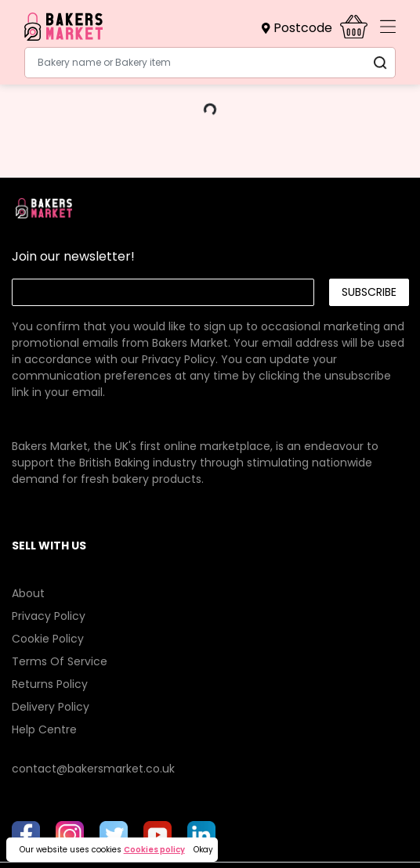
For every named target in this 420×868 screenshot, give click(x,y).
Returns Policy (50, 684)
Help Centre (44, 729)
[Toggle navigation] (388, 27)
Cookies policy (154, 850)
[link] (210, 343)
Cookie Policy (48, 639)
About (28, 593)
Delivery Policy (51, 707)
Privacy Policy (179, 359)
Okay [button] (203, 850)
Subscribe (369, 292)
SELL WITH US (49, 546)
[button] (301, 28)
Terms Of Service (60, 661)
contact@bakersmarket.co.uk (93, 769)
